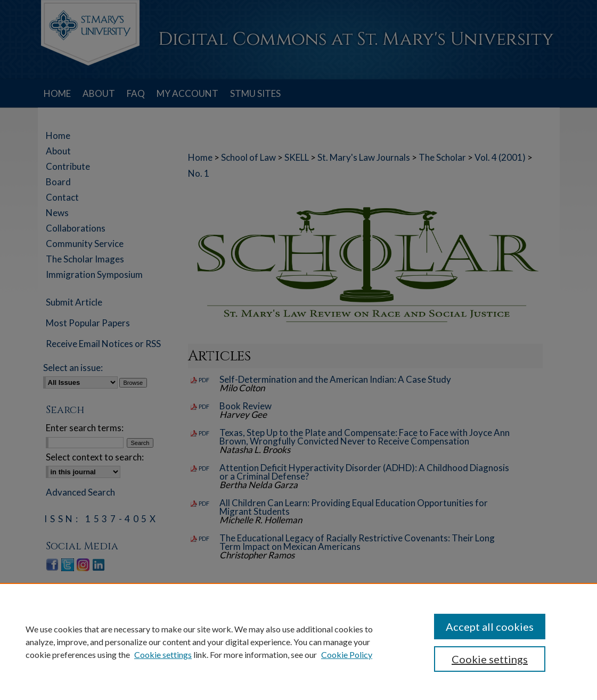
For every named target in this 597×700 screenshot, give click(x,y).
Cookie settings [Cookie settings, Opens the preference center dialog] (490, 659)
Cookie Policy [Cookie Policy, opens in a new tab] (347, 654)
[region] (298, 641)
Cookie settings (163, 654)
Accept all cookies (490, 627)
